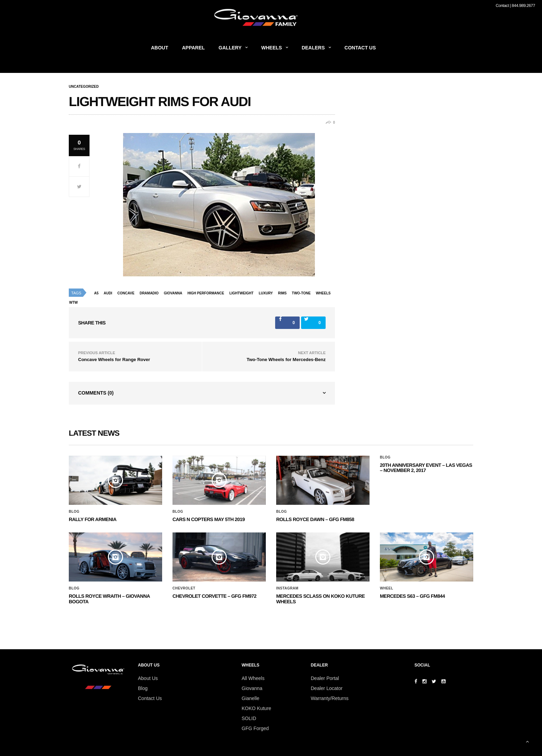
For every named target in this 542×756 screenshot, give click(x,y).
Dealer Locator (327, 688)
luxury (266, 293)
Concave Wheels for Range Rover (114, 360)
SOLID (249, 718)
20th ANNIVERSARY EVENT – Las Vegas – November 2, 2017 (426, 468)
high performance (206, 293)
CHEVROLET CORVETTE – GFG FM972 (214, 596)
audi (108, 293)
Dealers (313, 48)
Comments (96, 393)
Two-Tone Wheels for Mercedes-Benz (286, 360)
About (160, 48)
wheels (323, 293)
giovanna (173, 293)
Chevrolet (184, 588)
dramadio (149, 293)
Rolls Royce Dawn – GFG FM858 (315, 519)
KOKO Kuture (256, 708)
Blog (74, 512)
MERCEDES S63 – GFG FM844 (412, 596)
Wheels (272, 48)
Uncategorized (84, 87)
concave (126, 293)
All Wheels (253, 678)
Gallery (230, 48)
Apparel (194, 48)
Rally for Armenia (93, 519)
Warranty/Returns (330, 698)
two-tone (301, 293)
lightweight (241, 293)
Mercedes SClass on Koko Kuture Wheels (320, 599)
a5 (96, 293)
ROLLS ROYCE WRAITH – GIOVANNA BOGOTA (109, 599)
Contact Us (360, 48)
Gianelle (250, 698)
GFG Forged (255, 728)
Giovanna (252, 688)
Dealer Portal (325, 678)
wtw (73, 303)
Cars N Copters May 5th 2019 (209, 519)
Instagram (287, 588)
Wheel (387, 588)
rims (282, 293)
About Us (148, 678)
